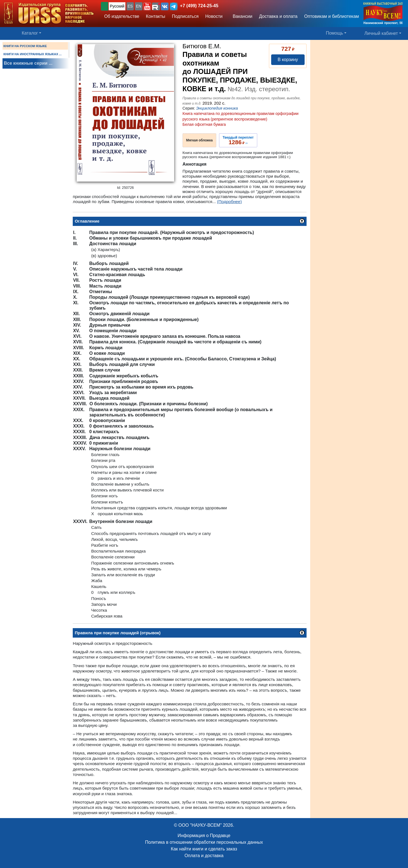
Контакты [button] (156, 16)
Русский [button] (117, 6)
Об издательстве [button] (122, 16)
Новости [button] (214, 16)
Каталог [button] (30, 33)
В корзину (288, 60)
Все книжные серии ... (28, 63)
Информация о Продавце (204, 836)
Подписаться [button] (185, 16)
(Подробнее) (229, 202)
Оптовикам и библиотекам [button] (332, 16)
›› (238, 140)
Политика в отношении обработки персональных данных (204, 842)
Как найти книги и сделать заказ (204, 849)
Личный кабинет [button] (381, 33)
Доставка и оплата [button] (278, 16)
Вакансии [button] (241, 16)
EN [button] (139, 6)
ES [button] (130, 6)
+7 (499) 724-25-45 (199, 6)
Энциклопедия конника (217, 108)
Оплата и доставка (204, 856)
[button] (147, 6)
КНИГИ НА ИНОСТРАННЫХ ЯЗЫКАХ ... (32, 54)
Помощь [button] (334, 33)
